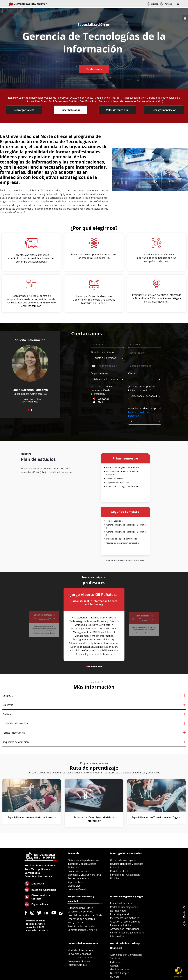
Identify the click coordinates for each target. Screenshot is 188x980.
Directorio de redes (35, 921)
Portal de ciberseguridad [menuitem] (124, 907)
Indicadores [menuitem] (117, 962)
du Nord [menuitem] (115, 977)
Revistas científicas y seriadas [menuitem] (127, 864)
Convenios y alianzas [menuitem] (79, 954)
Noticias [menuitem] (115, 878)
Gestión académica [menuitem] (78, 878)
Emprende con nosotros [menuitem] (81, 919)
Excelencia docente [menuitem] (78, 871)
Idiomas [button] (153, 4)
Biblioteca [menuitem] (73, 867)
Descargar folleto (24, 110)
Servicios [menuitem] (115, 958)
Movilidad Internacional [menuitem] (81, 950)
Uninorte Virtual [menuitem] (77, 889)
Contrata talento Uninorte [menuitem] (82, 930)
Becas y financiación (164, 110)
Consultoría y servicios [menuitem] (80, 912)
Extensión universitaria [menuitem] (80, 908)
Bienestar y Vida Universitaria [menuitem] (84, 875)
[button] (178, 4)
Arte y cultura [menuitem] (75, 923)
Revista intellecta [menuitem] (120, 871)
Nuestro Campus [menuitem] (77, 965)
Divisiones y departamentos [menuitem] (83, 860)
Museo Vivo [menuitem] (74, 886)
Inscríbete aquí (71, 110)
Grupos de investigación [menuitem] (124, 860)
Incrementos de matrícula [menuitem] (125, 918)
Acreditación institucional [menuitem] (124, 929)
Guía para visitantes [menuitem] (79, 961)
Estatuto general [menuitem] (119, 914)
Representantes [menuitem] (76, 882)
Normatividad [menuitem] (118, 911)
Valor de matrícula (117, 110)
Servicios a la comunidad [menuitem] (82, 926)
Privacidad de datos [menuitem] (121, 903)
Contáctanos (94, 69)
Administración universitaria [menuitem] (126, 955)
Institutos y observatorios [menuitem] (82, 864)
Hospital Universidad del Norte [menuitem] (85, 915)
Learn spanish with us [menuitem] (80, 957)
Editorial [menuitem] (115, 867)
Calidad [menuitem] (114, 966)
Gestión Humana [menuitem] (120, 969)
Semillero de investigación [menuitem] (125, 875)
